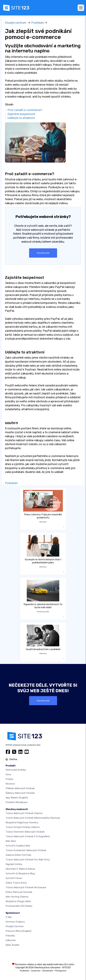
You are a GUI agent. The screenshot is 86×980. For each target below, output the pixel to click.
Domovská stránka (16, 770)
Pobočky (10, 936)
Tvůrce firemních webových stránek (25, 832)
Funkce (9, 779)
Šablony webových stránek (20, 793)
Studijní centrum (16, 23)
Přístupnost (61, 971)
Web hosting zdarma (17, 897)
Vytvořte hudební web (18, 846)
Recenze (10, 784)
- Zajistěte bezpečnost (20, 114)
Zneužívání (48, 971)
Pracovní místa (18, 931)
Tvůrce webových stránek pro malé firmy (28, 860)
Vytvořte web (43, 253)
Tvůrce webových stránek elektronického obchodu (33, 818)
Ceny (8, 774)
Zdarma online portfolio (18, 855)
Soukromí (36, 971)
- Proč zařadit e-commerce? (24, 110)
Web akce (11, 841)
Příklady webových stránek (20, 788)
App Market (17, 798)
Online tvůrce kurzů (16, 883)
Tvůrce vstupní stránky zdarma (23, 827)
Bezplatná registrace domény (22, 823)
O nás (9, 917)
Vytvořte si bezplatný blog (20, 874)
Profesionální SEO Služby (19, 906)
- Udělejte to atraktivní (20, 118)
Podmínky (24, 971)
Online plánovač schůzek (19, 892)
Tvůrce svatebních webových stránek (26, 850)
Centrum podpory (15, 922)
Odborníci (11, 940)
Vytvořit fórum (14, 878)
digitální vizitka (14, 864)
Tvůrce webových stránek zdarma (24, 813)
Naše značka (12, 945)
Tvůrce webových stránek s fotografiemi (28, 836)
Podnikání (38, 23)
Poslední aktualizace (17, 802)
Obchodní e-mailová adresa (20, 869)
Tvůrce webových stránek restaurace (26, 887)
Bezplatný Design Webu (18, 901)
